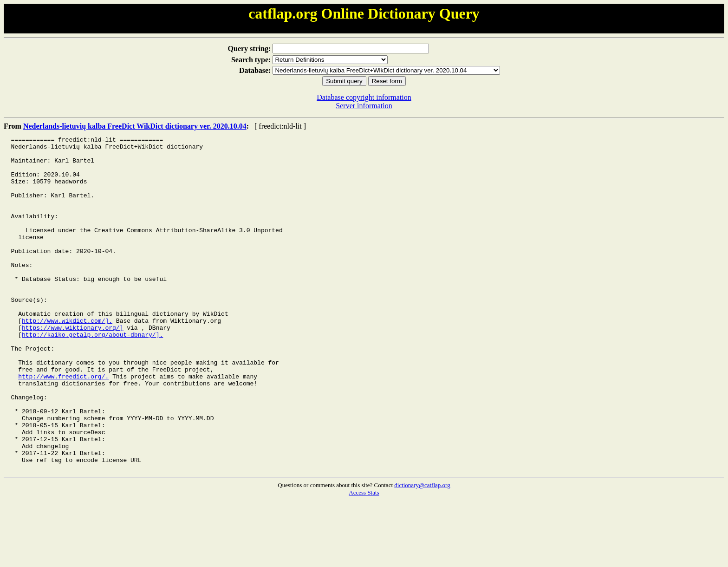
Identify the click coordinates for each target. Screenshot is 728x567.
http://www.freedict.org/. (63, 425)
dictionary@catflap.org (422, 552)
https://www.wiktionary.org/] (72, 366)
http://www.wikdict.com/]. (67, 358)
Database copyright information (364, 97)
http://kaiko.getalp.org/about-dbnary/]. (92, 375)
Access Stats (364, 559)
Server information (364, 106)
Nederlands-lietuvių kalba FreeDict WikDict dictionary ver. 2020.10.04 (135, 126)
